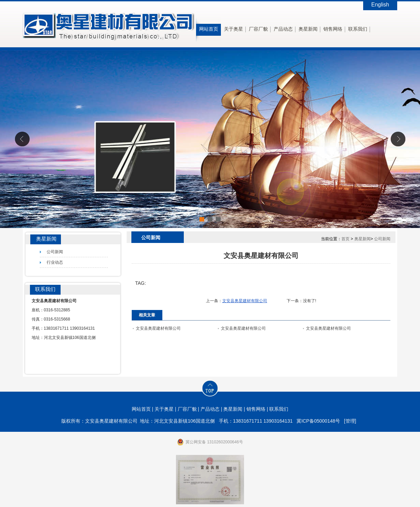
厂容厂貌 (258, 29)
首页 (345, 239)
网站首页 (209, 29)
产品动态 (283, 29)
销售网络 (333, 29)
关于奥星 (233, 29)
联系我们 (358, 29)
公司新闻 (382, 239)
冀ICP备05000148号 (318, 421)
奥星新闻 (308, 29)
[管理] (350, 421)
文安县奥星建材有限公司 (245, 301)
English (380, 5)
